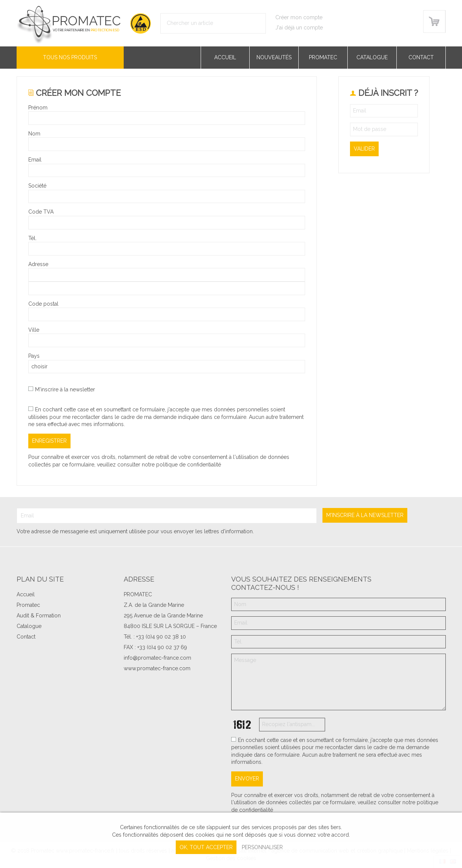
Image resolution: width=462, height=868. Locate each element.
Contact (421, 57)
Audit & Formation (39, 616)
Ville (34, 330)
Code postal (43, 304)
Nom (34, 134)
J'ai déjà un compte (299, 28)
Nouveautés (274, 57)
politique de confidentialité (189, 465)
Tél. (32, 238)
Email (35, 160)
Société (37, 186)
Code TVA (41, 212)
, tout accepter (206, 847)
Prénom (38, 108)
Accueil (225, 57)
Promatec (323, 57)
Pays (34, 356)
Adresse (38, 264)
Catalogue (372, 57)
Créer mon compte (299, 17)
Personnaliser (262, 847)
